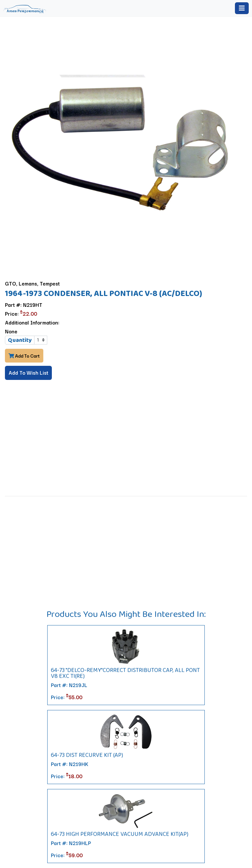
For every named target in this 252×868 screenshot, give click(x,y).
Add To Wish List (28, 372)
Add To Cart (24, 356)
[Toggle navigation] (242, 8)
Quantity (20, 340)
